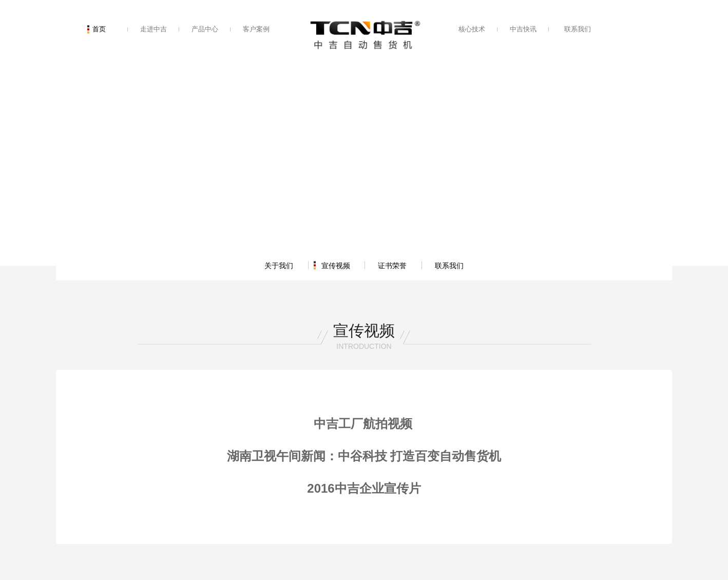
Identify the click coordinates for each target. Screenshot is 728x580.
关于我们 (279, 265)
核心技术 (472, 29)
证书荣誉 (392, 265)
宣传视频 (336, 265)
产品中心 (205, 29)
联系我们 (578, 29)
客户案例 (256, 29)
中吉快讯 (523, 29)
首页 (99, 29)
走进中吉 (154, 29)
